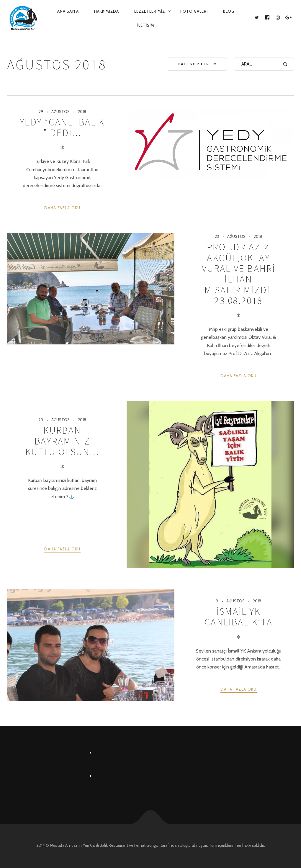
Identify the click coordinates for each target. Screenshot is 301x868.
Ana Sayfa (68, 11)
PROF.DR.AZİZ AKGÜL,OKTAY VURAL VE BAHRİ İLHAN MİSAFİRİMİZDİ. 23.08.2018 (239, 274)
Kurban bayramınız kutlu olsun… (62, 441)
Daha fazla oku (62, 208)
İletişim (146, 25)
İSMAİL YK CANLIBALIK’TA (239, 617)
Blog (229, 11)
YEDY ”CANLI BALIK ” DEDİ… (62, 127)
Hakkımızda (107, 11)
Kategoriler (193, 64)
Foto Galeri (194, 11)
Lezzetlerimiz (150, 11)
